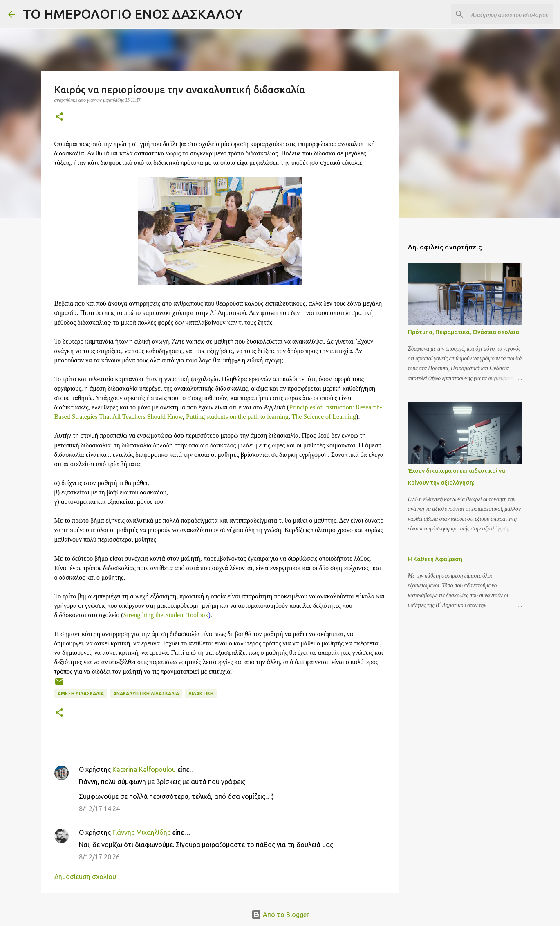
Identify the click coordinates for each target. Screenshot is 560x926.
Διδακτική (201, 693)
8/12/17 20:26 (99, 857)
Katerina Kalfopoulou (144, 769)
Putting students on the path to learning (237, 417)
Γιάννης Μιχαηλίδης (141, 832)
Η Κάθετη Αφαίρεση (435, 559)
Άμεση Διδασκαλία (81, 693)
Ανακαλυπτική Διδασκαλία (146, 693)
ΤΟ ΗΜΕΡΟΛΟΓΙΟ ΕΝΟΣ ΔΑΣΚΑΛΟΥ (133, 14)
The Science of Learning (324, 417)
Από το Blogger (280, 915)
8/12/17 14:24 (99, 809)
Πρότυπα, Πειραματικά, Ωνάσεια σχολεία (464, 332)
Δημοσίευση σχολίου (85, 877)
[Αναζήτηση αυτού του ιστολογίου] (511, 14)
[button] (59, 117)
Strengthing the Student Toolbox (166, 615)
